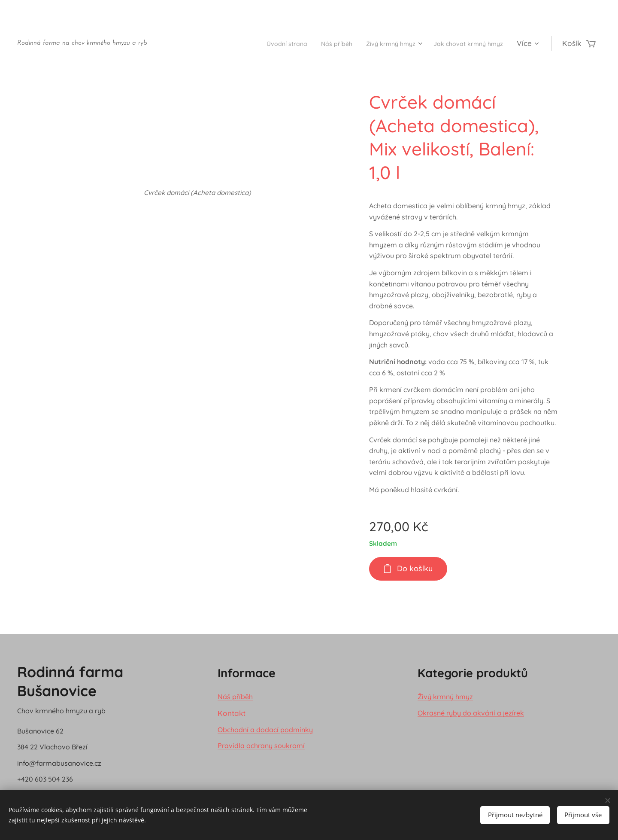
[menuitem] (252, 43)
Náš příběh (235, 697)
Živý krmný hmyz (445, 697)
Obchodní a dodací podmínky (265, 729)
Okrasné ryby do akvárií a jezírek (471, 712)
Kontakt (232, 713)
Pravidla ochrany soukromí (261, 746)
